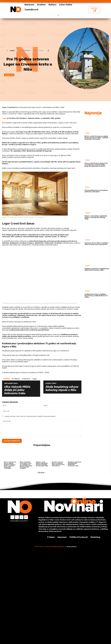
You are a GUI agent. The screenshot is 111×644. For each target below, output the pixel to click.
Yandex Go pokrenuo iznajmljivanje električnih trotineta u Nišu (74, 464)
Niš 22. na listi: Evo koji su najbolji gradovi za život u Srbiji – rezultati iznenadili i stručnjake (10, 465)
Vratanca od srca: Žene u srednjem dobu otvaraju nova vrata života (58, 464)
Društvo (88, 133)
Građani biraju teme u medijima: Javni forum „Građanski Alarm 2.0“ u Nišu (96, 296)
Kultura (87, 187)
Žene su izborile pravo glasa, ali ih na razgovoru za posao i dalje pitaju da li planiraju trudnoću (26, 465)
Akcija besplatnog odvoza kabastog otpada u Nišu (62, 388)
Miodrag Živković (72, 546)
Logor (5, 118)
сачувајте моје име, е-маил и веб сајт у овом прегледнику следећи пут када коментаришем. (30, 416)
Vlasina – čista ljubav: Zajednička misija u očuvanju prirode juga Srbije (42, 464)
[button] (58, 15)
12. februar (16, 379)
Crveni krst (26, 379)
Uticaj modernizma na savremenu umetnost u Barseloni (96, 191)
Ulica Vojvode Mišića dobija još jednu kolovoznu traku (17, 390)
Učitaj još (42, 472)
